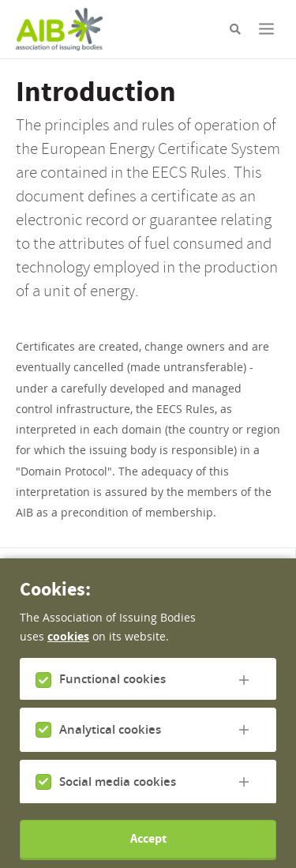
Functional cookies (112, 695)
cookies (68, 652)
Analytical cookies (110, 745)
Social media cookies (118, 797)
